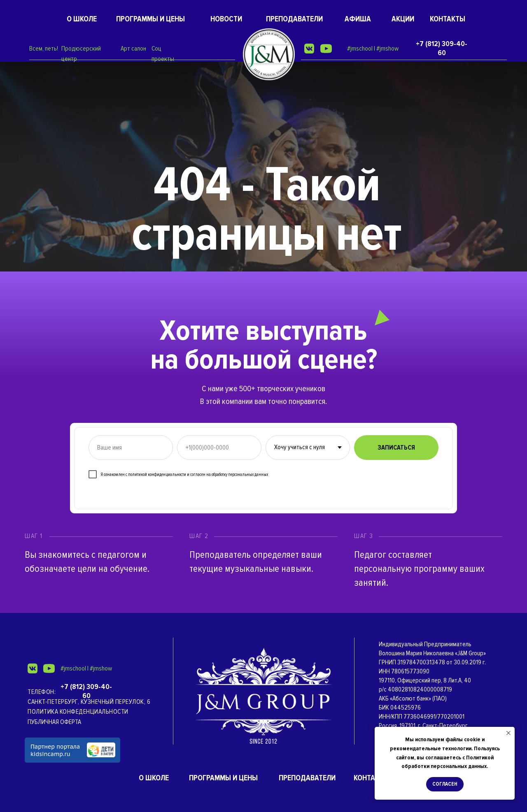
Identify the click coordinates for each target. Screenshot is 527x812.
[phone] (219, 448)
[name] (131, 448)
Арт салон (133, 49)
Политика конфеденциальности (78, 712)
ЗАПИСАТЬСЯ (396, 448)
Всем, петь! (44, 49)
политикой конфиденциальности (157, 474)
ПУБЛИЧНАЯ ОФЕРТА (54, 722)
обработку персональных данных (240, 474)
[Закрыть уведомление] (508, 733)
